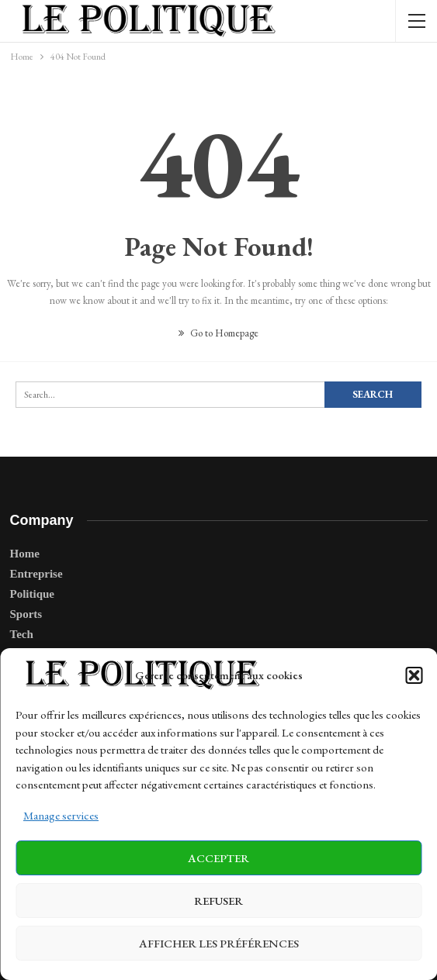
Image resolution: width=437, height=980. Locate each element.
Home (25, 554)
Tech (22, 634)
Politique (33, 594)
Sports (26, 614)
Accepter (218, 858)
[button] (414, 675)
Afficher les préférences (219, 943)
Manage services (61, 815)
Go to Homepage (218, 333)
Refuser (218, 901)
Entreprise (36, 574)
